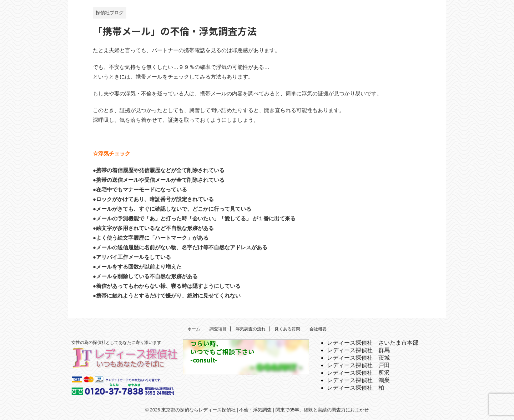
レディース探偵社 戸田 (358, 365)
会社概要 (318, 329)
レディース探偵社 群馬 (358, 350)
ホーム (194, 329)
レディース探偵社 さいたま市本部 (373, 343)
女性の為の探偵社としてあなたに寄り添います (116, 342)
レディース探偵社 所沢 (358, 373)
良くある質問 (287, 329)
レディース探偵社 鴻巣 (358, 380)
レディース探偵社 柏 (356, 388)
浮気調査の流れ (251, 329)
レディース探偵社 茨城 (358, 358)
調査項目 (218, 329)
